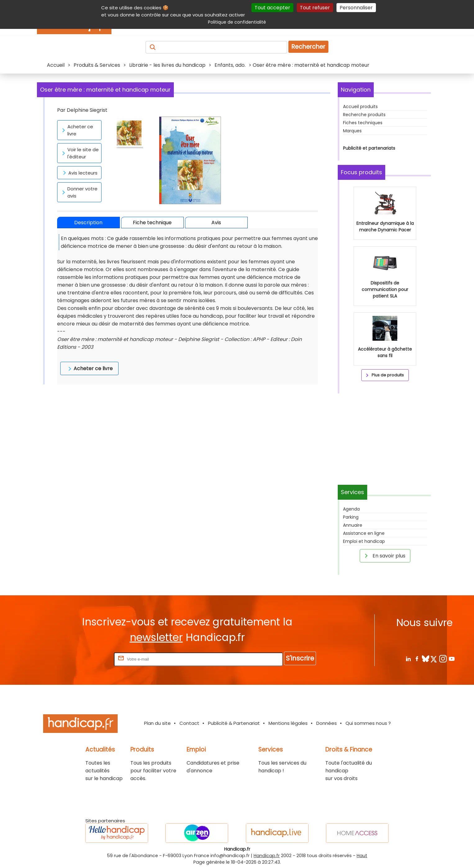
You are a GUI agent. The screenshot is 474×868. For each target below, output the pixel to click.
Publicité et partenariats (369, 148)
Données (327, 723)
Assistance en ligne (364, 533)
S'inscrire (300, 658)
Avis (216, 223)
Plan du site (157, 723)
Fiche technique (152, 223)
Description (88, 223)
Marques (352, 131)
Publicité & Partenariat (234, 723)
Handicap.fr (267, 856)
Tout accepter (272, 8)
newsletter (156, 637)
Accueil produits (360, 107)
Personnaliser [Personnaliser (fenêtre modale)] (356, 8)
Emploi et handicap (364, 541)
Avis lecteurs (79, 173)
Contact (189, 723)
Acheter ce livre (77, 130)
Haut (362, 856)
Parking (351, 517)
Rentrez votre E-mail (88, 659)
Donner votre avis (79, 192)
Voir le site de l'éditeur (79, 153)
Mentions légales (288, 723)
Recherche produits (364, 115)
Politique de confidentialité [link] (237, 22)
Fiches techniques (363, 123)
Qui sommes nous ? (368, 723)
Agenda (351, 509)
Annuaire (353, 525)
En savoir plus (384, 556)
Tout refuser (315, 8)
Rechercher (308, 47)
